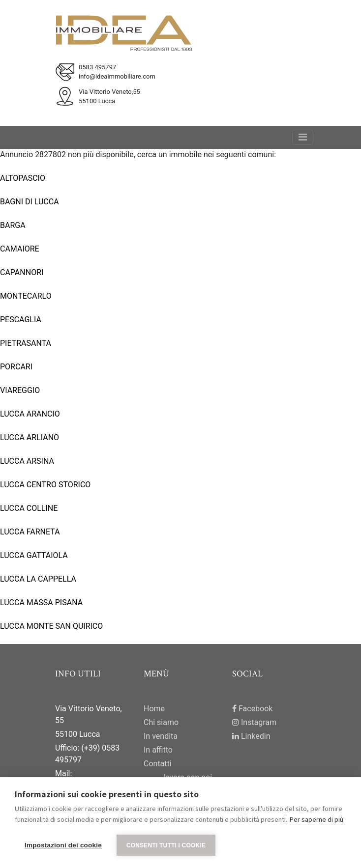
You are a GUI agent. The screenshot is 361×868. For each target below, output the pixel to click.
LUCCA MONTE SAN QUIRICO (51, 626)
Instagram (254, 722)
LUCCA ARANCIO (30, 414)
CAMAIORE (20, 249)
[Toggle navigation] (303, 137)
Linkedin (251, 736)
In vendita (161, 736)
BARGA (13, 225)
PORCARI (16, 367)
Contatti (158, 764)
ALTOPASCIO (23, 178)
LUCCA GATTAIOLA (34, 555)
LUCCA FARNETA (30, 532)
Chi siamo (161, 722)
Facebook (252, 709)
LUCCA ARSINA (27, 461)
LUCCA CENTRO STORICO (45, 485)
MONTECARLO (26, 296)
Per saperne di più (316, 819)
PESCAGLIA (21, 320)
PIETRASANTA (26, 343)
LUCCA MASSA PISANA (41, 602)
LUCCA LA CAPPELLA (38, 579)
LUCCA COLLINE (29, 508)
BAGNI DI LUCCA (30, 202)
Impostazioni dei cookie (63, 845)
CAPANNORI (22, 272)
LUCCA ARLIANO (30, 437)
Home (154, 709)
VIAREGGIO (20, 390)
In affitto (158, 750)
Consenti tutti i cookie (166, 845)
